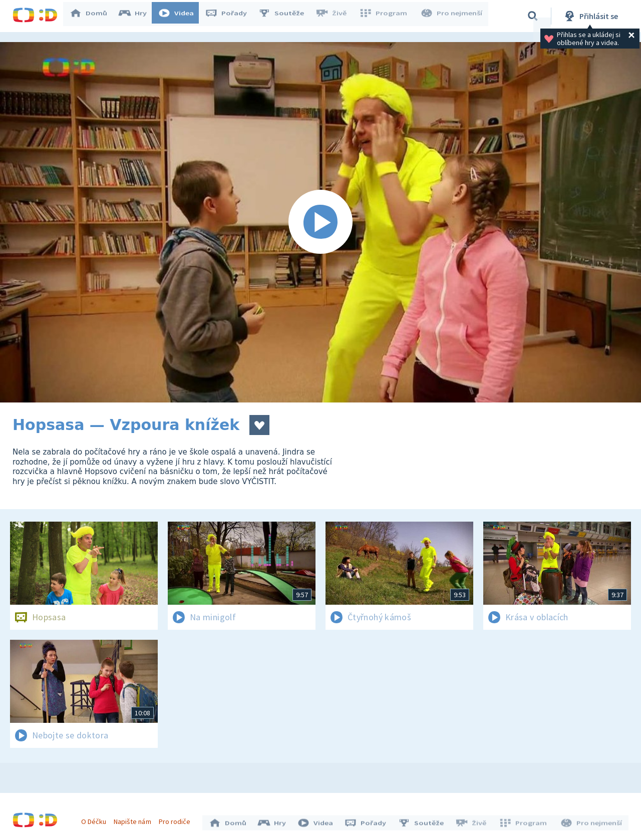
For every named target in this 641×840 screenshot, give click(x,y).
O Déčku (96, 819)
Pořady (231, 16)
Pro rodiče (177, 819)
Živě (336, 16)
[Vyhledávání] (533, 16)
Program (386, 16)
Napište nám (135, 819)
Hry (137, 16)
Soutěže (286, 16)
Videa (181, 16)
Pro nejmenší (452, 16)
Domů (93, 16)
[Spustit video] (320, 222)
